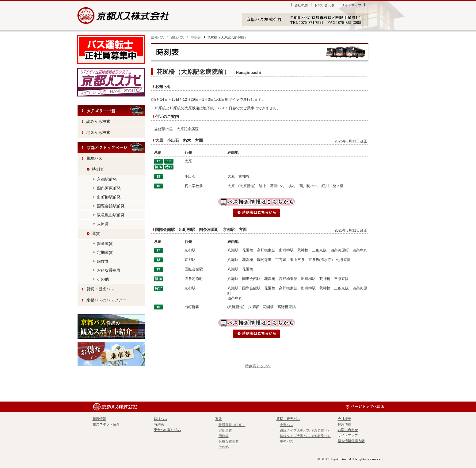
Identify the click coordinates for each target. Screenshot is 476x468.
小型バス (287, 425)
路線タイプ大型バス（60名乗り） (305, 436)
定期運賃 (105, 253)
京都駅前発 (107, 179)
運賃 (96, 234)
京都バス (158, 37)
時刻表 (196, 37)
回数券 (103, 261)
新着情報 (99, 419)
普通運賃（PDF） (232, 425)
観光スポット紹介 (111, 326)
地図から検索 (98, 132)
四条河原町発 (109, 188)
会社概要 (301, 5)
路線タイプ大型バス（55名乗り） (305, 430)
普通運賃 (105, 244)
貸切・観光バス (100, 289)
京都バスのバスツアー (106, 300)
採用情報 (345, 424)
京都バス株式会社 (124, 15)
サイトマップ (351, 5)
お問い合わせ (325, 5)
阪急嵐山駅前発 (111, 215)
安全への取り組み (167, 430)
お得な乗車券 (109, 270)
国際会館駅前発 (111, 206)
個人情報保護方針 (351, 441)
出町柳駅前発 (109, 197)
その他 (103, 279)
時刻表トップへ (258, 366)
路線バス (177, 37)
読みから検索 (98, 121)
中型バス (287, 441)
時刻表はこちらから (257, 213)
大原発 (103, 224)
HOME (111, 148)
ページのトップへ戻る (365, 407)
